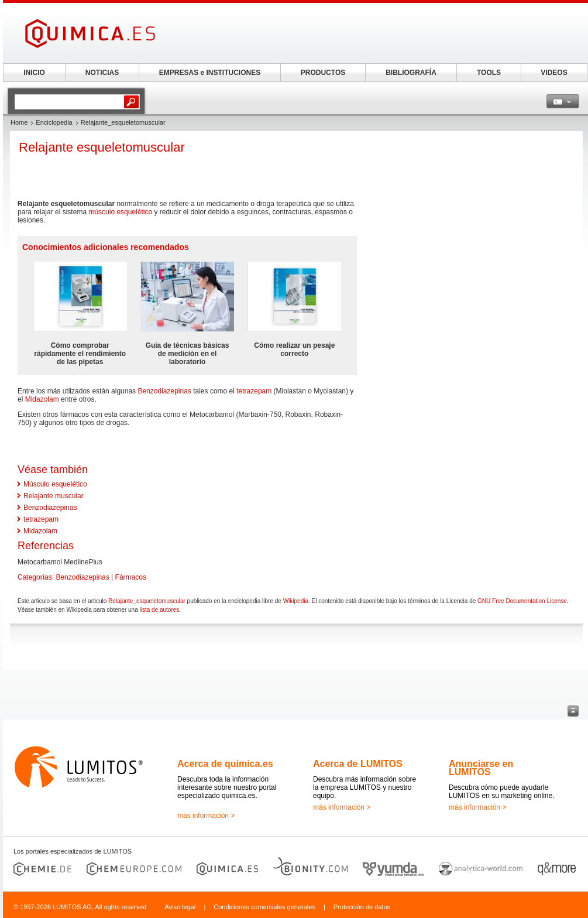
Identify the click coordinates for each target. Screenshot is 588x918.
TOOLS (489, 73)
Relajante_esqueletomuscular (147, 601)
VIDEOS (554, 73)
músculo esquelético (120, 212)
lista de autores (159, 610)
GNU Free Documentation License (522, 601)
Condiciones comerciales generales (264, 907)
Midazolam (42, 399)
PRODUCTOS (323, 73)
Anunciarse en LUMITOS (481, 768)
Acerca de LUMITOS (358, 764)
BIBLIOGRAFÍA (411, 73)
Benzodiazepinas (164, 391)
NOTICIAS (102, 73)
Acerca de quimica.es (225, 764)
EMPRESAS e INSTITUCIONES (210, 73)
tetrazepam (254, 391)
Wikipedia (296, 601)
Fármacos (131, 577)
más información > (206, 816)
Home (19, 122)
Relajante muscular (54, 496)
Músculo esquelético (55, 484)
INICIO (34, 73)
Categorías (35, 577)
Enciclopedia (54, 122)
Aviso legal (180, 907)
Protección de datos (362, 907)
